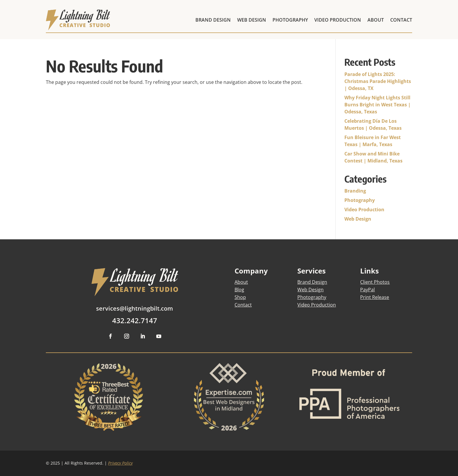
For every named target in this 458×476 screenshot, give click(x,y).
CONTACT (401, 20)
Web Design (358, 219)
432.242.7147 (135, 320)
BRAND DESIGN (213, 20)
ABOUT (376, 20)
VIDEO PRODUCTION (338, 20)
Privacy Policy (120, 463)
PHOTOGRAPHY (290, 20)
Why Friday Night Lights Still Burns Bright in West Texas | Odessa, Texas (378, 105)
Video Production (364, 210)
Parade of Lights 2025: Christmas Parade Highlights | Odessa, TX (378, 81)
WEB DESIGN (252, 20)
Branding (355, 191)
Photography (360, 200)
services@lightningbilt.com (135, 308)
